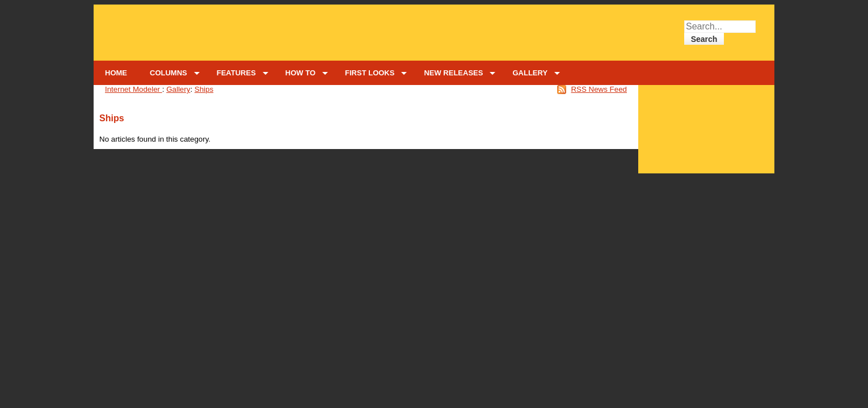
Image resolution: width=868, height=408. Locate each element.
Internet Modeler (134, 89)
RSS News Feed (599, 89)
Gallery (178, 89)
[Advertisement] (707, 126)
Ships (204, 89)
